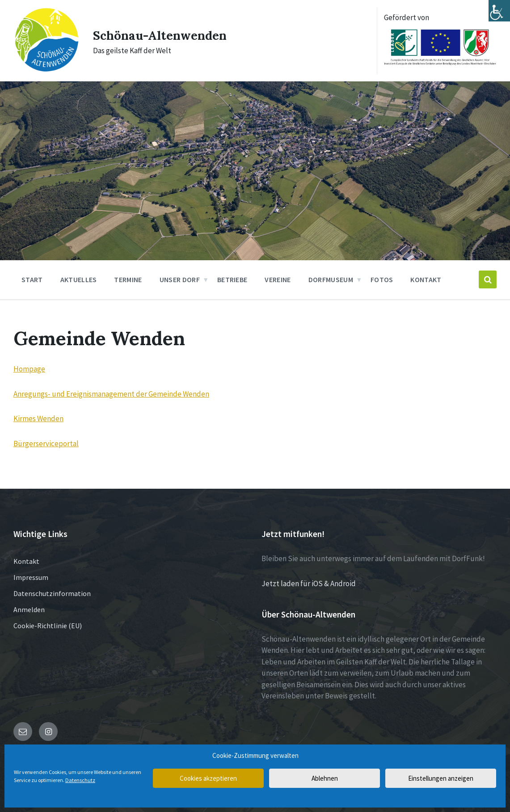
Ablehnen (325, 778)
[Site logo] (45, 68)
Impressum (31, 577)
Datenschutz (80, 780)
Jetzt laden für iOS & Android (309, 583)
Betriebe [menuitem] (232, 279)
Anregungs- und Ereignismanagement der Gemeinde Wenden (111, 393)
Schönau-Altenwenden (164, 34)
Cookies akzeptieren (208, 778)
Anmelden (29, 609)
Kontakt (26, 561)
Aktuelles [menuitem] (79, 279)
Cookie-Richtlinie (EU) (48, 625)
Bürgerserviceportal (46, 443)
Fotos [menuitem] (382, 279)
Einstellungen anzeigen (441, 778)
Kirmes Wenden (38, 418)
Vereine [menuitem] (278, 279)
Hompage (29, 368)
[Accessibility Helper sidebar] (499, 11)
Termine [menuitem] (128, 279)
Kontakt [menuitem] (426, 279)
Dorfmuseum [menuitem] (331, 279)
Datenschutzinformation (52, 593)
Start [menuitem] (32, 279)
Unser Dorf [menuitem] (180, 279)
